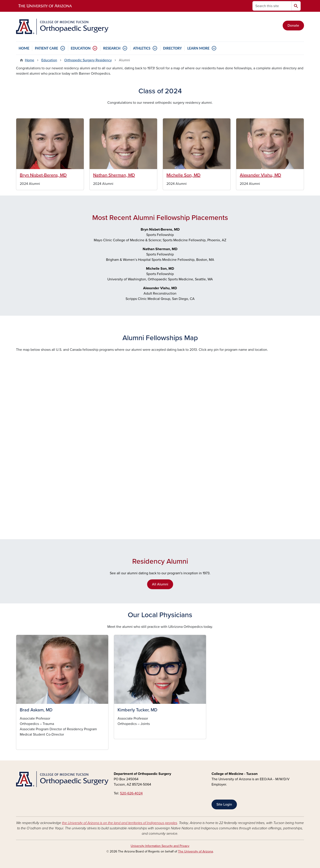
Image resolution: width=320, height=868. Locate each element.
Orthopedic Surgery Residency (88, 60)
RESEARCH (112, 48)
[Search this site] (272, 6)
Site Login (224, 804)
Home (30, 60)
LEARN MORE (198, 48)
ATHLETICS (142, 48)
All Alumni (160, 584)
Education (49, 60)
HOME (24, 48)
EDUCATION (81, 48)
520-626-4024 (131, 793)
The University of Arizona (195, 851)
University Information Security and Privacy (160, 846)
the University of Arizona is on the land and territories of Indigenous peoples (120, 823)
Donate (293, 26)
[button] (62, 669)
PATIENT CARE (47, 48)
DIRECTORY (172, 48)
